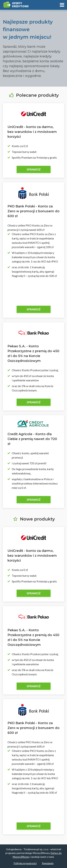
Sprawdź (34, 169)
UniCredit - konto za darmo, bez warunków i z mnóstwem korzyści (32, 132)
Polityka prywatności (25, 863)
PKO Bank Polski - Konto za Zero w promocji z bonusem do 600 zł (33, 211)
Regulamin (48, 863)
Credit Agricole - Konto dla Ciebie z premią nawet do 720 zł (32, 439)
